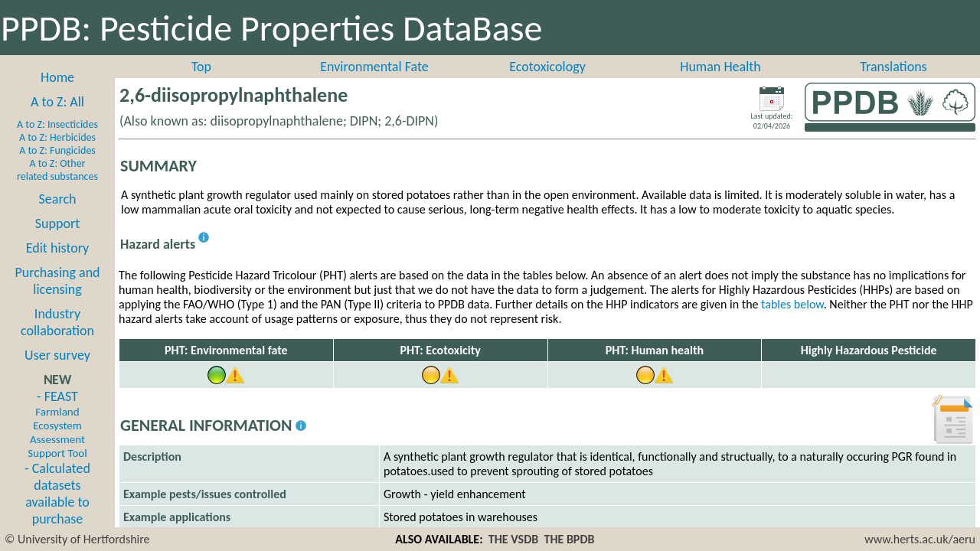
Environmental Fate (374, 67)
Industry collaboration (57, 322)
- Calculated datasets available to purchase (57, 494)
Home (57, 77)
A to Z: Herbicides (57, 137)
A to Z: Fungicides (57, 150)
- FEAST (57, 424)
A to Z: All (57, 102)
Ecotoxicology (547, 67)
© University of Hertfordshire (77, 539)
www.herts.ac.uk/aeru (920, 539)
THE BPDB (569, 539)
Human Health (720, 67)
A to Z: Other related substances (57, 170)
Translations (893, 67)
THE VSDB (513, 539)
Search (58, 199)
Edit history (58, 248)
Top (201, 67)
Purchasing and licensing (57, 281)
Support (57, 223)
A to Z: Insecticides (57, 124)
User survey (57, 355)
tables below (792, 304)
